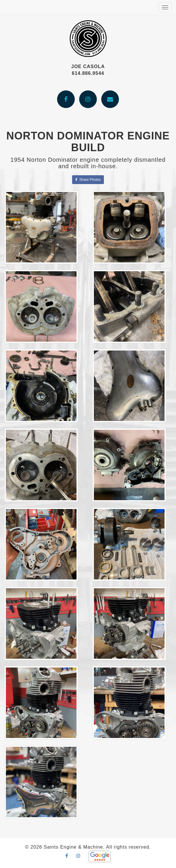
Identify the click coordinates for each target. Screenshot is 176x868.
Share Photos (88, 180)
